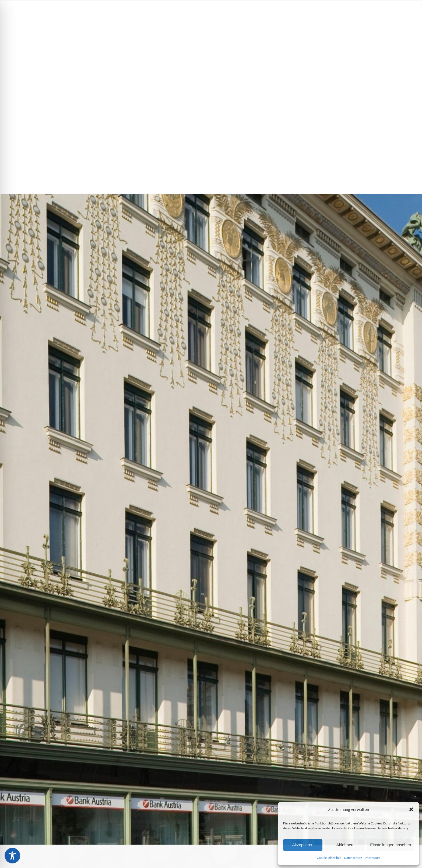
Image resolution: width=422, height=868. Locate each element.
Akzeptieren (303, 845)
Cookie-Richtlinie (329, 858)
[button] (411, 809)
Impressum (373, 858)
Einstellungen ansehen (391, 845)
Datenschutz (353, 858)
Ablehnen (345, 845)
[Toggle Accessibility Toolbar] (12, 856)
